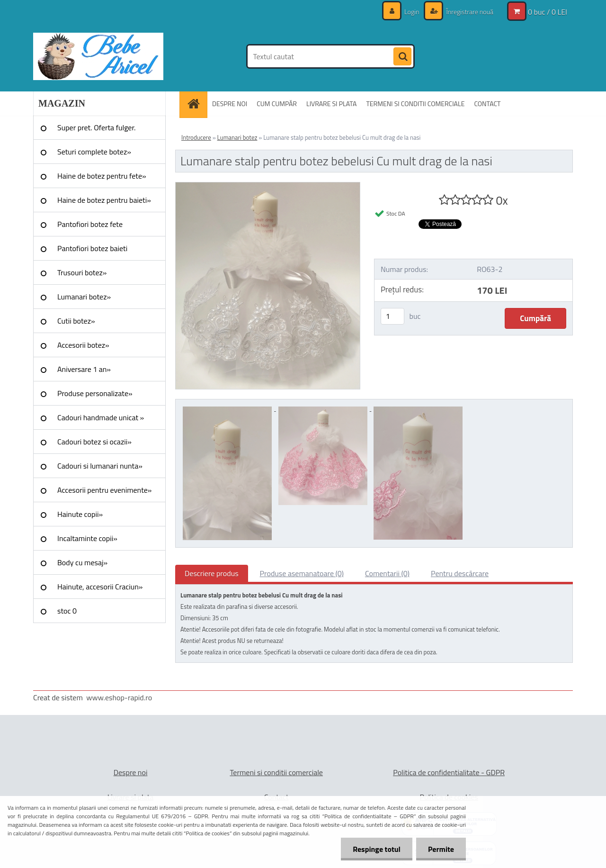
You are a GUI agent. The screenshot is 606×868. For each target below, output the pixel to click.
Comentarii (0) (387, 573)
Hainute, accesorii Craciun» (100, 587)
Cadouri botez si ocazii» (94, 442)
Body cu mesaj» (82, 562)
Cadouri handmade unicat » (101, 417)
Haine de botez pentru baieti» (104, 200)
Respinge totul (377, 849)
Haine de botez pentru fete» (102, 176)
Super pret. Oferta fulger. (97, 127)
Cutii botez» (76, 321)
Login (412, 12)
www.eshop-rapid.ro (119, 697)
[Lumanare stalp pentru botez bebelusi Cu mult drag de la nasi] (268, 186)
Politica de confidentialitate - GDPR (449, 772)
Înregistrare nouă (469, 12)
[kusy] (392, 316)
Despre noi (131, 772)
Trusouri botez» (82, 272)
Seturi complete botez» (94, 152)
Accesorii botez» (83, 345)
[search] (402, 57)
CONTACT (487, 104)
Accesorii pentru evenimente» (104, 490)
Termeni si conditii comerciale (276, 772)
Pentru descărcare (460, 573)
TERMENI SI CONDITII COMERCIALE (415, 104)
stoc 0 (67, 611)
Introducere (196, 137)
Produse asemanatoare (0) (302, 573)
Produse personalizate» (95, 393)
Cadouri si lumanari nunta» (100, 466)
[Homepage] (196, 104)
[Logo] (98, 56)
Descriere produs (212, 573)
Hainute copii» (80, 514)
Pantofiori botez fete (90, 224)
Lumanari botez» (84, 297)
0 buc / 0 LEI (548, 12)
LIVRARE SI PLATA (331, 104)
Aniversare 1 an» (84, 369)
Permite (441, 849)
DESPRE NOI (230, 104)
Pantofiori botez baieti (92, 248)
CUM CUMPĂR (277, 104)
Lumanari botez (237, 137)
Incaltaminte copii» (87, 538)
